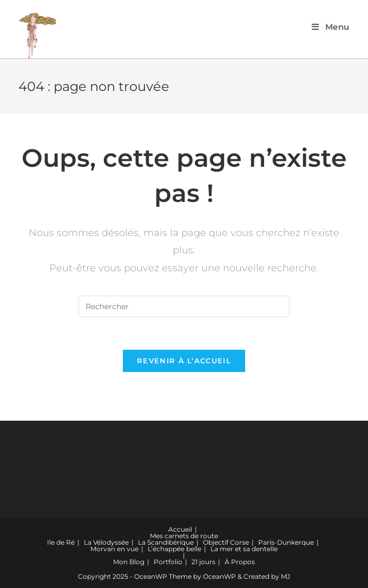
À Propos (240, 562)
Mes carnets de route (184, 536)
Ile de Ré (61, 542)
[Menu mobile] (331, 27)
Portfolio (168, 562)
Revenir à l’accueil (184, 361)
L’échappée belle (175, 549)
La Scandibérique (166, 542)
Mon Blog (129, 562)
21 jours (203, 562)
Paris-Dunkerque (286, 542)
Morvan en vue (114, 549)
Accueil (180, 529)
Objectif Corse (226, 542)
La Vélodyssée (106, 542)
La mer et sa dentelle (244, 549)
